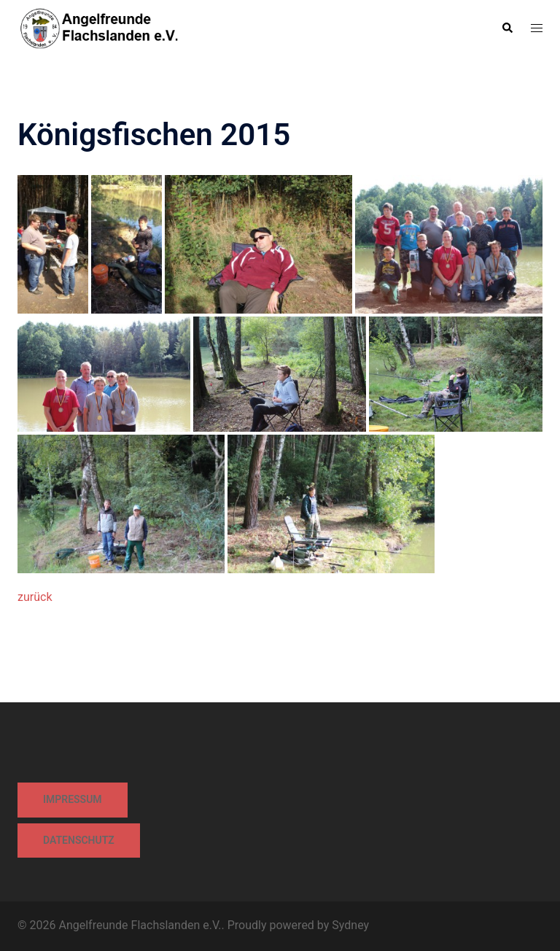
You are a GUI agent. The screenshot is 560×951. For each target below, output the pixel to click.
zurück (35, 597)
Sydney (350, 925)
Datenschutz (79, 840)
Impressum (73, 799)
